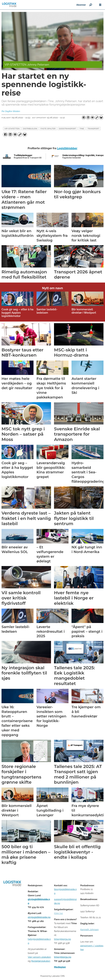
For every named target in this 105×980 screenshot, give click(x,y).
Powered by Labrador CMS (52, 976)
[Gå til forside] (9, 5)
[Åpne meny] (100, 5)
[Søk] (91, 5)
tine (82, 129)
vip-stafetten (12, 129)
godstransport (68, 129)
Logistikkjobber (67, 148)
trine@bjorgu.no (62, 939)
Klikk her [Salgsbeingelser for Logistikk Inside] (58, 913)
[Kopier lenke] (97, 118)
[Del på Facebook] (84, 118)
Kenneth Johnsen (89, 929)
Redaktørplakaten (41, 961)
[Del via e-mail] (92, 118)
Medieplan (60, 967)
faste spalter (48, 129)
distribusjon (30, 129)
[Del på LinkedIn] (88, 118)
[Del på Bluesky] (101, 118)
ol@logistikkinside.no (39, 917)
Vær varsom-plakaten (39, 957)
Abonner (81, 5)
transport (93, 129)
